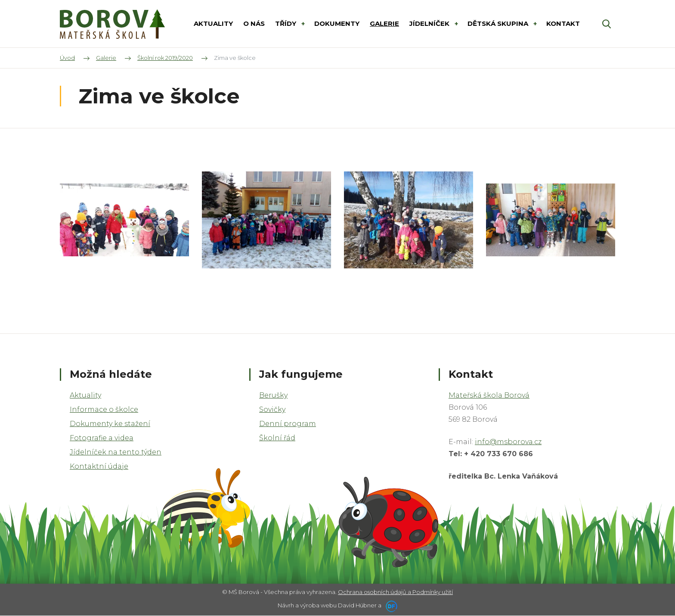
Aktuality (85, 395)
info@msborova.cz (508, 442)
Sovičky (272, 409)
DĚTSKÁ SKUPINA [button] (499, 23)
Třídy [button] (286, 23)
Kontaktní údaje (99, 466)
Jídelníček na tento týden (116, 452)
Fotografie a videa (102, 438)
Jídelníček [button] (430, 23)
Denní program (288, 424)
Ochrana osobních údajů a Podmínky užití (395, 592)
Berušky (273, 395)
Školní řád (277, 438)
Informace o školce (104, 409)
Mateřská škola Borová (489, 395)
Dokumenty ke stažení (110, 424)
